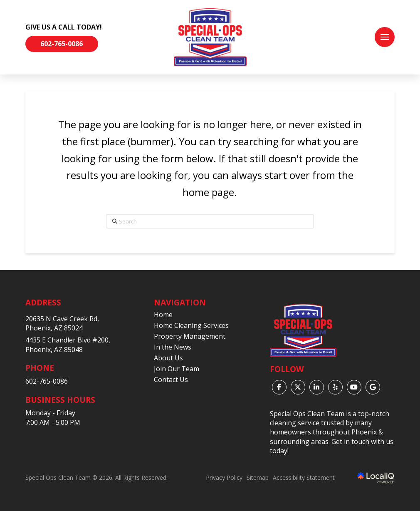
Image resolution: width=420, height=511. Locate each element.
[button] (385, 37)
